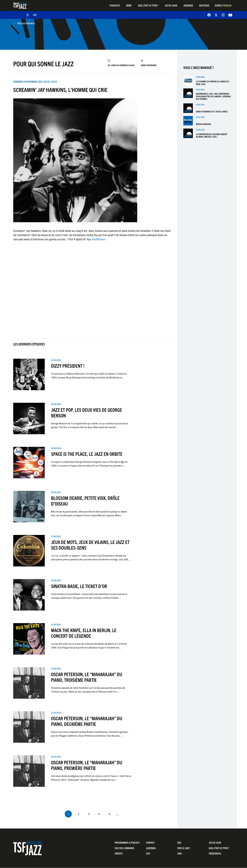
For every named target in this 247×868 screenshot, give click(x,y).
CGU (148, 853)
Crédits (119, 853)
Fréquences (215, 853)
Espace (223, 5)
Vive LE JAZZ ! (184, 848)
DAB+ (180, 853)
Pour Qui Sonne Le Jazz (43, 64)
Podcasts (115, 5)
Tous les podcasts (26, 23)
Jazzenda (188, 5)
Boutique (204, 5)
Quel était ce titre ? (148, 5)
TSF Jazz (20, 6)
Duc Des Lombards (125, 848)
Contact (150, 843)
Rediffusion (99, 239)
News (129, 5)
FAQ (179, 843)
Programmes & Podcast (127, 843)
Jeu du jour (171, 5)
